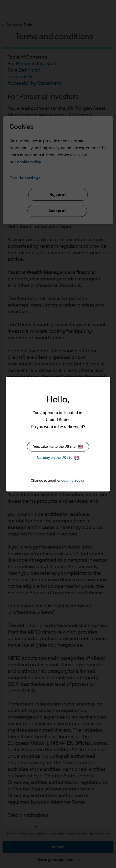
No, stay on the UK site (58, 458)
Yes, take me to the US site (58, 447)
